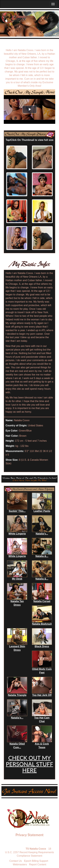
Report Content (38, 864)
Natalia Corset (42, 601)
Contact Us (15, 861)
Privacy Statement (30, 835)
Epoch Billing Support (36, 861)
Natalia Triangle (17, 695)
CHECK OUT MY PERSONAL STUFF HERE (29, 764)
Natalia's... (42, 534)
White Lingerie (17, 534)
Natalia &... (42, 556)
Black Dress (42, 646)
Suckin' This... (17, 511)
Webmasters (20, 864)
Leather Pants (42, 511)
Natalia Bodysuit (42, 624)
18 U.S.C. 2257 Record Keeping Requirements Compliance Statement (29, 852)
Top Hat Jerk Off (42, 695)
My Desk (17, 579)
